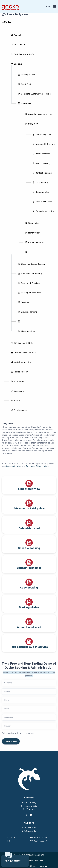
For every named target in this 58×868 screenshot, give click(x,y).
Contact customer (29, 568)
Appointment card (29, 627)
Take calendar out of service (29, 647)
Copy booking (29, 588)
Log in (47, 6)
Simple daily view (13, 466)
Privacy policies (38, 866)
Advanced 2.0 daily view (37, 466)
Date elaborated (29, 528)
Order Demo (11, 741)
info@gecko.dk (29, 831)
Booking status (29, 607)
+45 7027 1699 (29, 828)
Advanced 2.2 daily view (29, 509)
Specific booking (29, 548)
